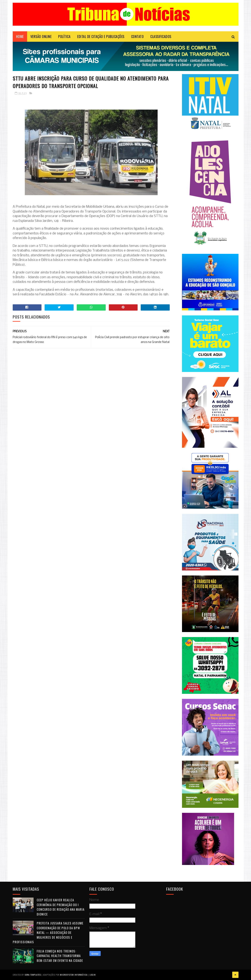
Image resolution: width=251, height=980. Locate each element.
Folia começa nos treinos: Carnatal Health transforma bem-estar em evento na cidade (60, 956)
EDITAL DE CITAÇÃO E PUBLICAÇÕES (101, 37)
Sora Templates (33, 975)
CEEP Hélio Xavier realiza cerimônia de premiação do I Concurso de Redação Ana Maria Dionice (61, 907)
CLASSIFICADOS (161, 37)
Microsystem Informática (74, 975)
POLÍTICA (64, 37)
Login (93, 975)
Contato (137, 37)
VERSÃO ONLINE (41, 37)
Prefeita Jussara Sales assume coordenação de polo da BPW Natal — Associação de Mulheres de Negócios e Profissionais (48, 932)
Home (20, 37)
